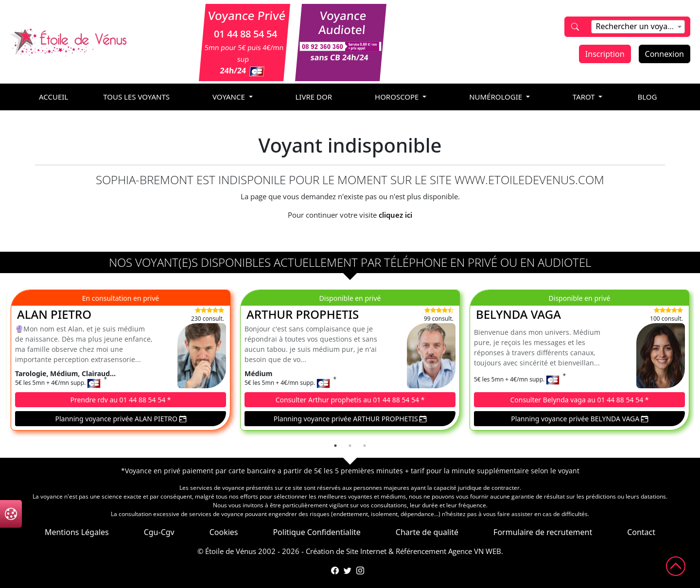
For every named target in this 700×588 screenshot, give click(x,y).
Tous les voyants (136, 97)
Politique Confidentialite (316, 532)
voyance (230, 97)
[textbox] (638, 26)
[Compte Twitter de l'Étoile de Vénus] (348, 571)
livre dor (314, 97)
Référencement (421, 551)
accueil (53, 97)
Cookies (224, 532)
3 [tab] (365, 446)
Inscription (605, 54)
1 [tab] (335, 446)
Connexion (665, 54)
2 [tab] (350, 446)
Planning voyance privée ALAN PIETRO (120, 419)
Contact (641, 532)
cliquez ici (395, 215)
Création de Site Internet (346, 551)
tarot (585, 97)
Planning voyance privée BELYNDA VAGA (579, 419)
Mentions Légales (77, 532)
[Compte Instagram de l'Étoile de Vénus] (360, 571)
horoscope (398, 97)
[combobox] (638, 27)
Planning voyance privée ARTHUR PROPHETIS (350, 419)
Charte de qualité (427, 532)
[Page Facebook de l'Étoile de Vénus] (335, 571)
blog (647, 97)
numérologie (497, 97)
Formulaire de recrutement (543, 532)
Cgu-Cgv (159, 532)
